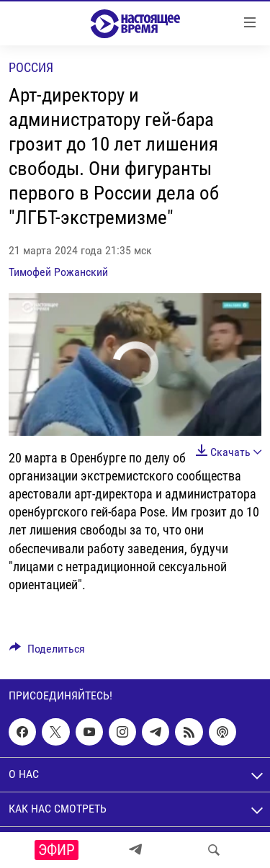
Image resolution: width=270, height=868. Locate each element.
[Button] (47, 652)
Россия (31, 67)
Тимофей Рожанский (58, 272)
